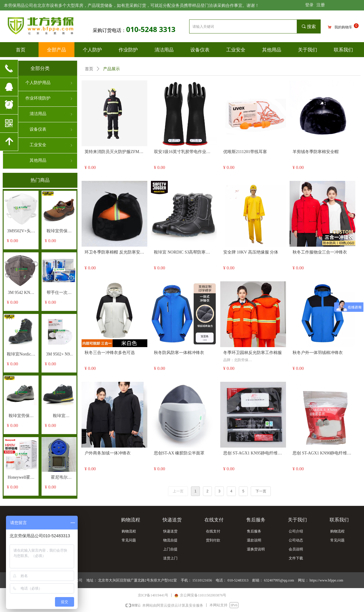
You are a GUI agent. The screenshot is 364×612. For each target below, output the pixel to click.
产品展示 (111, 69)
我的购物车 (343, 27)
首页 (89, 69)
